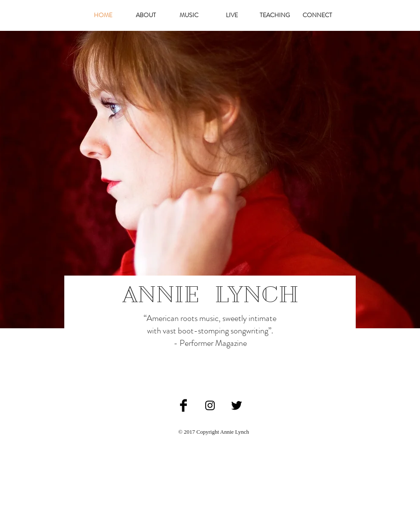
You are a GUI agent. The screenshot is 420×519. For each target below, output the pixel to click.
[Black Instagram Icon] (210, 405)
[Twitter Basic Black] (237, 405)
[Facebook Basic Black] (183, 405)
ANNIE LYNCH (211, 294)
